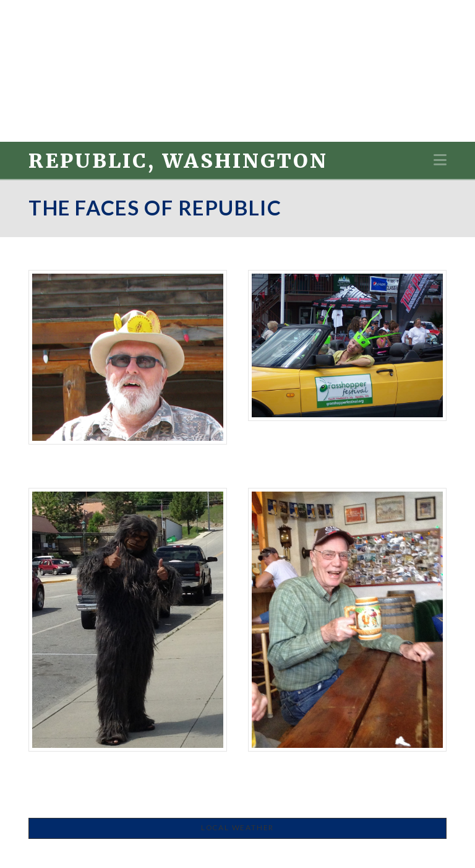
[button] (440, 160)
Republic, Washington (178, 161)
